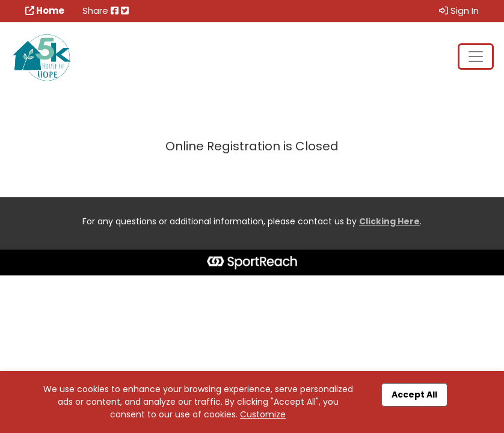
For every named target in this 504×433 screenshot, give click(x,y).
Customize (263, 414)
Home (45, 11)
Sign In (459, 11)
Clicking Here (389, 221)
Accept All (414, 395)
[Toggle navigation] (476, 57)
